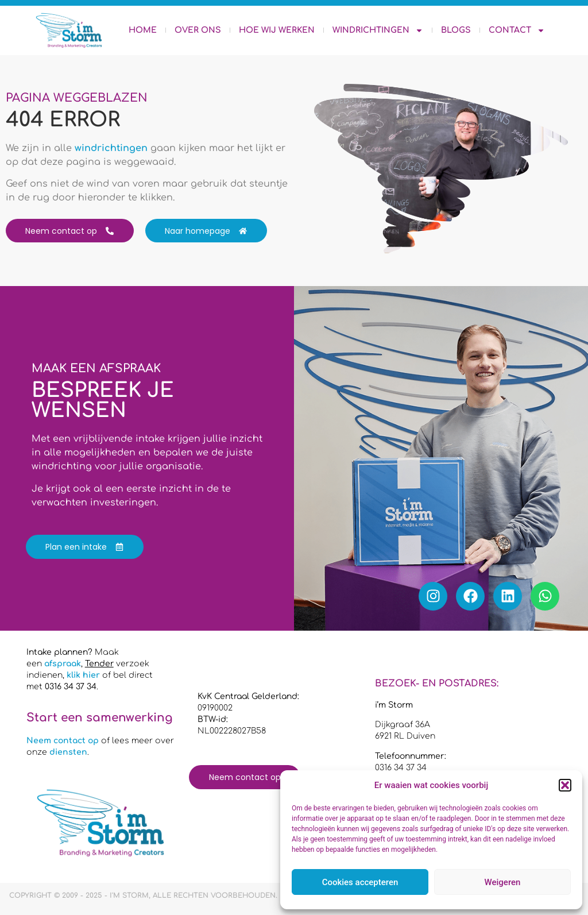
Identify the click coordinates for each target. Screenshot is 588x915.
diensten (68, 752)
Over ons (198, 30)
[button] (565, 785)
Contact (517, 30)
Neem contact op (63, 741)
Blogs (456, 30)
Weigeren (503, 882)
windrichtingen (111, 148)
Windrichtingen (378, 30)
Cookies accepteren (360, 882)
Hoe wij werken (277, 30)
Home (143, 30)
